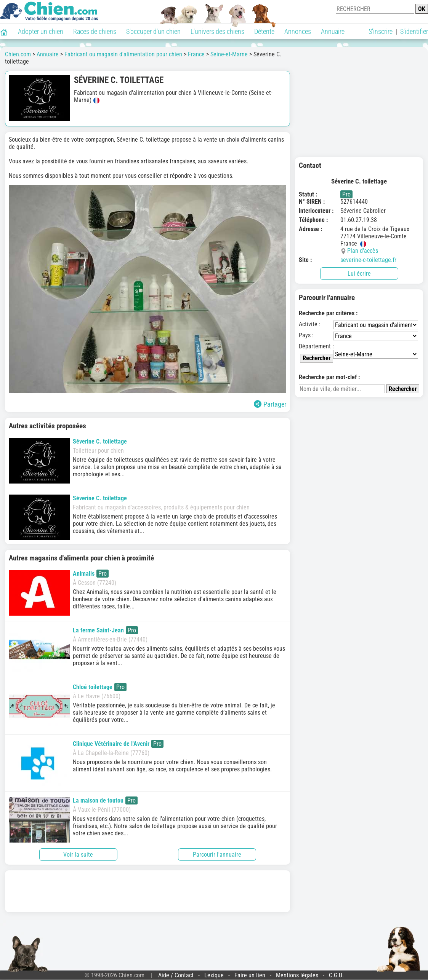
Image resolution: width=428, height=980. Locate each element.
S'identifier (414, 31)
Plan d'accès (363, 251)
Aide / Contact (176, 975)
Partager (270, 404)
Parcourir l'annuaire (217, 855)
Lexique (214, 975)
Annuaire (333, 31)
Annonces (298, 31)
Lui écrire (359, 274)
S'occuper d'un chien (153, 31)
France (196, 54)
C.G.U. (336, 975)
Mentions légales (297, 975)
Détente (264, 31)
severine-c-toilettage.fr (368, 260)
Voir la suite (78, 855)
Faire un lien (250, 975)
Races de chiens (95, 31)
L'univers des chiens (217, 31)
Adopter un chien (41, 31)
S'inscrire (381, 31)
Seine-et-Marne (229, 54)
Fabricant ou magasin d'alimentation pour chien (123, 54)
